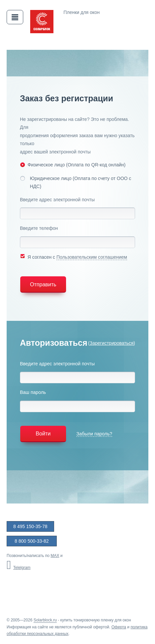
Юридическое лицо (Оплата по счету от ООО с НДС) (76, 182)
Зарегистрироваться (112, 343)
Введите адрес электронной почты (57, 200)
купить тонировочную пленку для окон (96, 620)
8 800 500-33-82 (32, 541)
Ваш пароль (33, 392)
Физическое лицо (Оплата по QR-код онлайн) (73, 165)
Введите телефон (39, 228)
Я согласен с (74, 257)
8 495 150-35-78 (30, 526)
